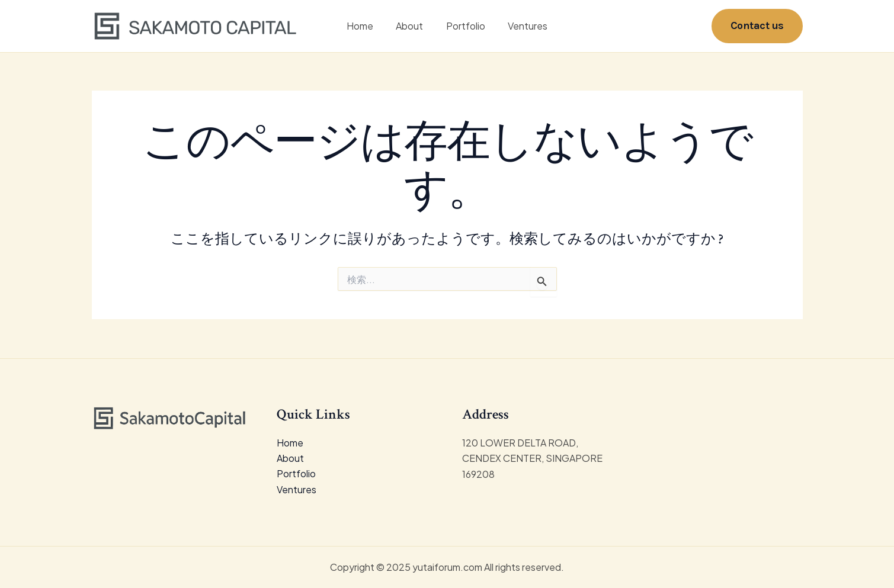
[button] (757, 26)
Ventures (522, 26)
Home (366, 26)
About (412, 26)
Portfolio (464, 26)
